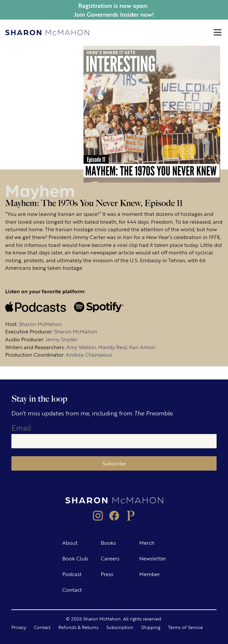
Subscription (120, 627)
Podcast (72, 574)
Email (21, 428)
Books (108, 543)
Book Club (75, 558)
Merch (147, 543)
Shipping (151, 627)
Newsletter (153, 558)
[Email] (114, 441)
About (70, 543)
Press (107, 574)
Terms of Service (185, 627)
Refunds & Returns (78, 627)
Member (150, 574)
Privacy (19, 627)
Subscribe (114, 463)
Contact (72, 590)
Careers (110, 558)
